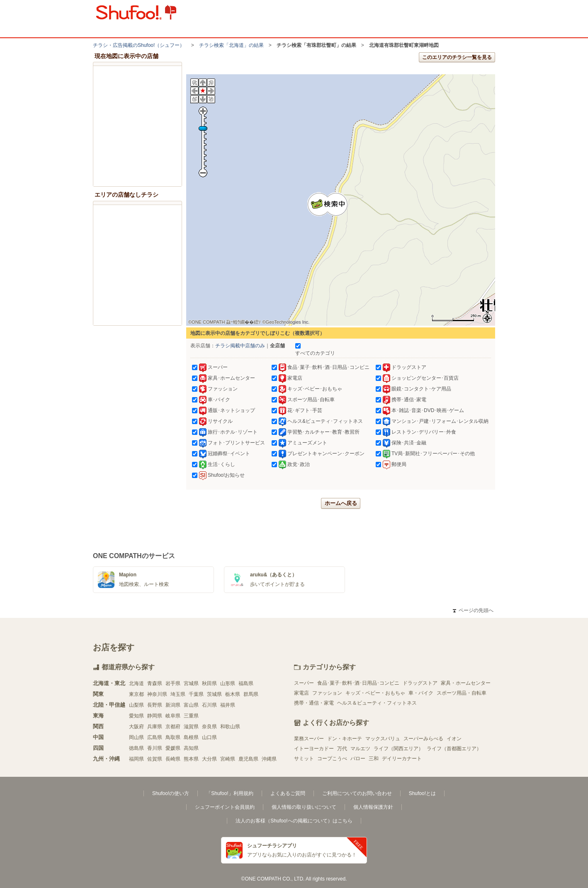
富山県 (191, 705)
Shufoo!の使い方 (171, 793)
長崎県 (173, 759)
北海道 (136, 683)
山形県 (228, 683)
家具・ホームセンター (466, 683)
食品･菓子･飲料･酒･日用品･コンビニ (358, 683)
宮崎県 (228, 759)
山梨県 (136, 705)
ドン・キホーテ (345, 739)
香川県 (155, 748)
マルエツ (360, 749)
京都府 (173, 727)
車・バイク (421, 693)
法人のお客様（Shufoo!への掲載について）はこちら (294, 821)
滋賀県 (191, 727)
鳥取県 (173, 737)
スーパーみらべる (423, 739)
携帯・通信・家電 (314, 703)
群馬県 (251, 694)
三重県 (191, 716)
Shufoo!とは (422, 793)
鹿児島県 (248, 759)
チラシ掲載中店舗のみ (240, 346)
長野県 (155, 705)
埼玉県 (178, 694)
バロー (358, 759)
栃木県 (233, 694)
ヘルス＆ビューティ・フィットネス (377, 703)
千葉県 (196, 694)
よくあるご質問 (288, 793)
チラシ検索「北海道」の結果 (231, 45)
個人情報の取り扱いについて (304, 807)
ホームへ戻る (341, 503)
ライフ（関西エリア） (398, 749)
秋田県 (209, 683)
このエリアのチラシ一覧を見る (457, 57)
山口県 (209, 737)
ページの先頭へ (473, 610)
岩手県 (173, 683)
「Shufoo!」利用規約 (230, 793)
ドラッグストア (420, 683)
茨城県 (214, 694)
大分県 (209, 759)
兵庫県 (155, 727)
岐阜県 (173, 716)
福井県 (228, 705)
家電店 (301, 693)
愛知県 (136, 716)
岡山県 (136, 737)
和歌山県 (230, 727)
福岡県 (136, 759)
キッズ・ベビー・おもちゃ (375, 693)
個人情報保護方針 (373, 807)
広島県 (155, 737)
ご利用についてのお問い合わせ (357, 793)
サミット (304, 759)
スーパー (304, 683)
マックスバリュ (383, 739)
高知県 (191, 748)
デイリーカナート (402, 759)
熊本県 (191, 759)
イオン (454, 739)
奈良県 (209, 727)
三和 (374, 759)
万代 (342, 749)
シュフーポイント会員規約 (225, 807)
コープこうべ (332, 759)
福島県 (246, 683)
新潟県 (173, 705)
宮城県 (191, 683)
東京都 (136, 694)
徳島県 (136, 748)
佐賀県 (155, 759)
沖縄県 (269, 759)
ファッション (327, 693)
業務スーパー (309, 739)
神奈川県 (157, 694)
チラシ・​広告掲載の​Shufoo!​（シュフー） (139, 45)
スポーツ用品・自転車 (462, 693)
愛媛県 (173, 748)
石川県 (209, 705)
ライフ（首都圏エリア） (454, 749)
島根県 (191, 737)
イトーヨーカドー (314, 749)
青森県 (155, 683)
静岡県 (155, 716)
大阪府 (136, 727)
